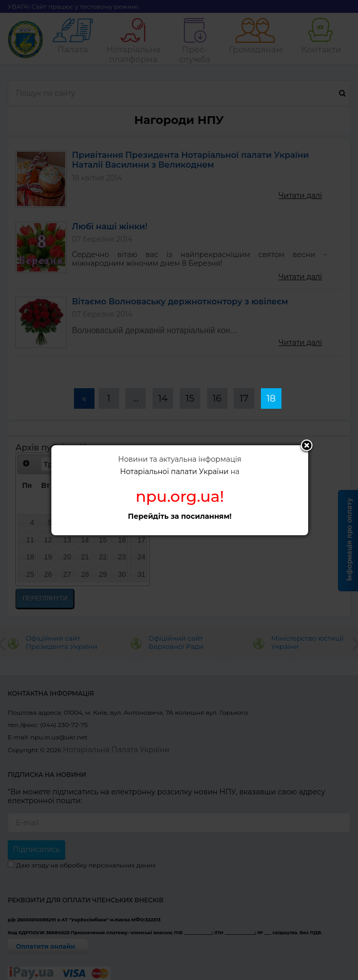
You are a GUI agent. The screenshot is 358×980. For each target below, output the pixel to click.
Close (307, 446)
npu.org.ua (178, 496)
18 (271, 398)
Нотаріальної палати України (174, 471)
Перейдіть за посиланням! (180, 516)
